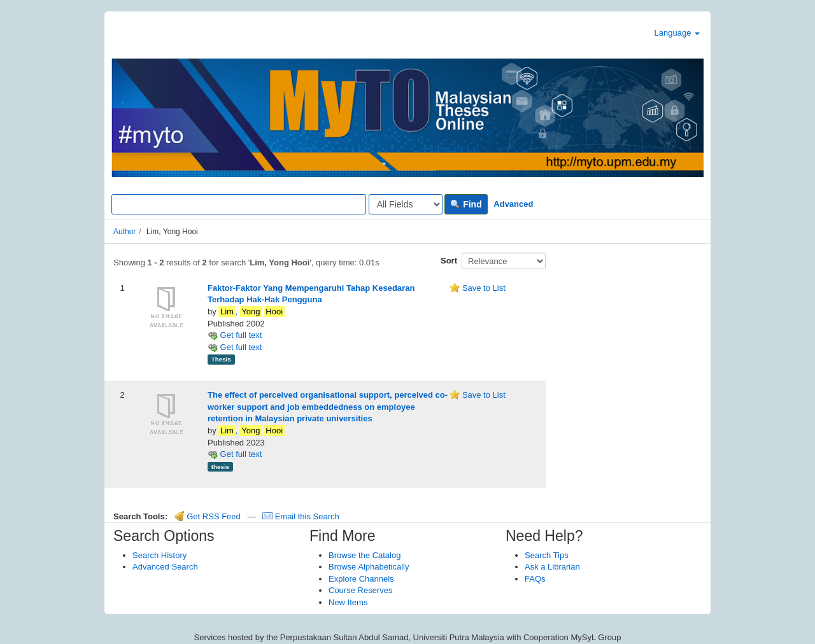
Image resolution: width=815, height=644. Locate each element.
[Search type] (406, 204)
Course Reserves (360, 590)
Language (677, 33)
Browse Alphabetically (369, 567)
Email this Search (301, 516)
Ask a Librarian (552, 567)
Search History (159, 555)
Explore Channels (361, 579)
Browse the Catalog (365, 555)
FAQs (535, 579)
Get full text (235, 335)
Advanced (513, 204)
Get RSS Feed (208, 516)
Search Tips (547, 555)
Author (124, 232)
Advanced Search (165, 567)
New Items (348, 602)
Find (466, 204)
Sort (449, 261)
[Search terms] (239, 204)
